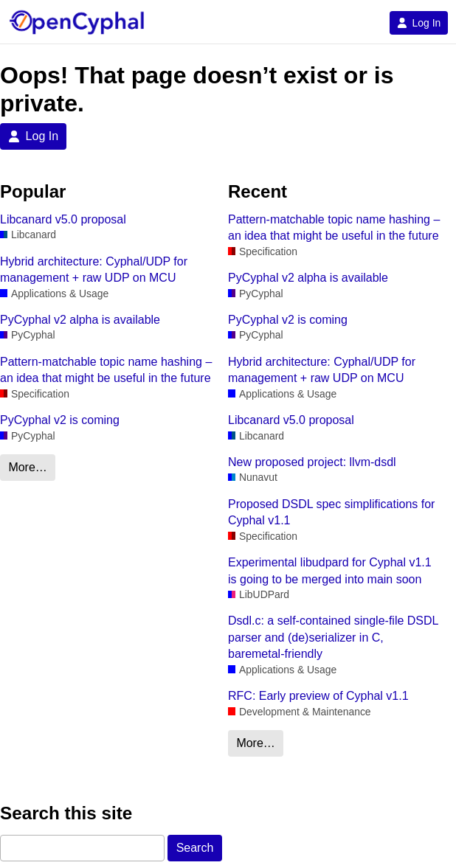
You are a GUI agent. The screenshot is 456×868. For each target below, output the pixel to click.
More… (27, 467)
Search (195, 848)
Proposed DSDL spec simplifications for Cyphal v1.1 (331, 512)
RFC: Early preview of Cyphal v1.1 (318, 696)
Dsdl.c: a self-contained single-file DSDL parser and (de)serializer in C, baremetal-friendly (333, 637)
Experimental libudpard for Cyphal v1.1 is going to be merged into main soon (330, 570)
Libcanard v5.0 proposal (63, 219)
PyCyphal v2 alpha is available (80, 320)
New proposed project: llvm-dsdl (312, 462)
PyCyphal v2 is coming (60, 420)
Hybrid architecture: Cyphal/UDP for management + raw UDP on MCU (94, 270)
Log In (419, 23)
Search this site (66, 813)
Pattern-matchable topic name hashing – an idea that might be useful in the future (106, 370)
